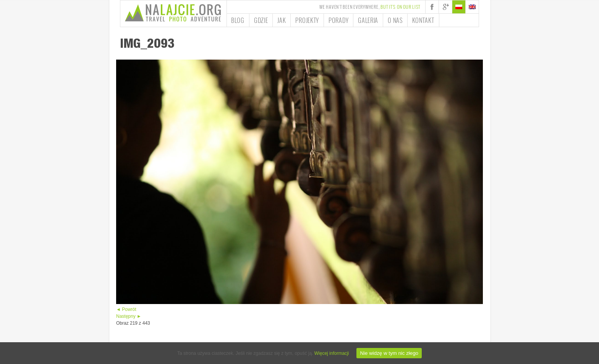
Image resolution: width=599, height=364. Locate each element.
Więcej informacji (332, 353)
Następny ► (129, 316)
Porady (338, 20)
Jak (282, 20)
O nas (395, 20)
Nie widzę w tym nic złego (389, 353)
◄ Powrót (126, 309)
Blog (238, 20)
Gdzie (261, 20)
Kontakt (423, 20)
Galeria (368, 20)
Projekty (307, 20)
